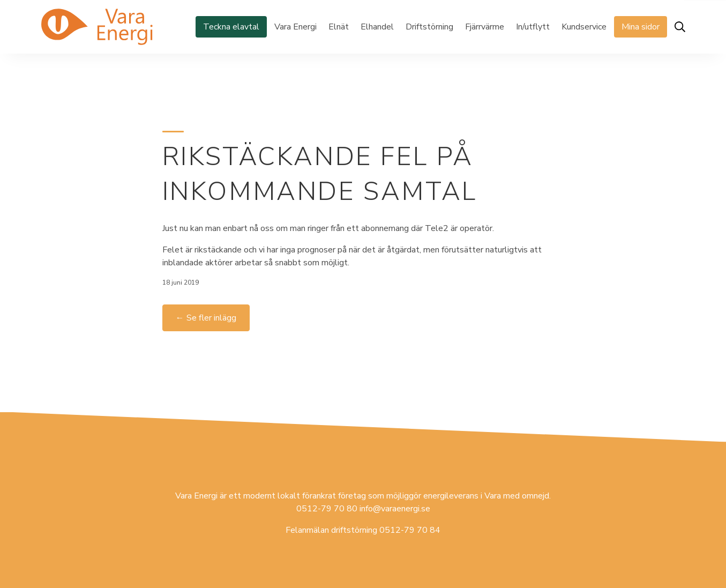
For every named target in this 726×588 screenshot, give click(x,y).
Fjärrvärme (485, 27)
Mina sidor (641, 27)
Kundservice (584, 27)
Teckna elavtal (231, 27)
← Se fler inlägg (206, 318)
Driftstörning (429, 27)
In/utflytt (533, 27)
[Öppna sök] (680, 27)
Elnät (339, 27)
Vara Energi (295, 27)
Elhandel (377, 27)
